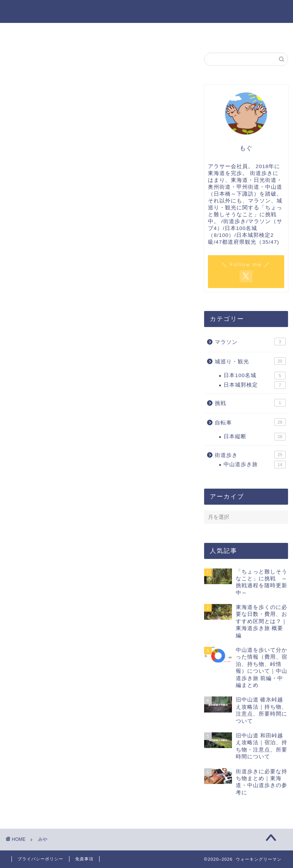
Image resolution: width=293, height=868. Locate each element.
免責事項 (84, 859)
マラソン (250, 342)
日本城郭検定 (254, 385)
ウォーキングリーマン (146, 11)
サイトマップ (251, 33)
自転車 (250, 422)
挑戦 (250, 403)
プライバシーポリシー (40, 859)
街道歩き (250, 455)
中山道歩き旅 (254, 465)
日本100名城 (254, 376)
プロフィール (112, 33)
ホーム (42, 33)
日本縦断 (254, 437)
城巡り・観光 (250, 361)
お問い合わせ (181, 33)
